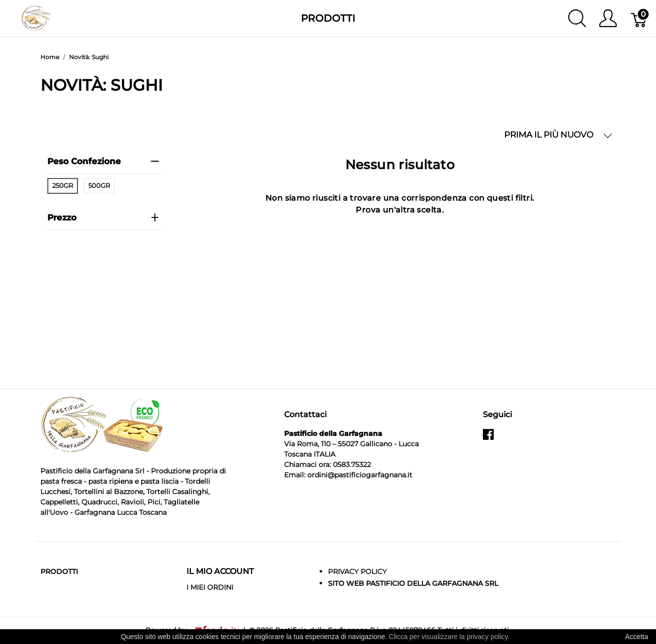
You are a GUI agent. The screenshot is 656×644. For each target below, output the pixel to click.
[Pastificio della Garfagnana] (36, 18)
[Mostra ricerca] (577, 18)
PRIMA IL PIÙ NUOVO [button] (558, 135)
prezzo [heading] (103, 217)
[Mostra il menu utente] (608, 18)
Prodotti (328, 18)
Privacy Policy (357, 572)
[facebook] (488, 438)
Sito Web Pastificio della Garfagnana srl (413, 583)
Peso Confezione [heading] (103, 161)
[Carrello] (639, 18)
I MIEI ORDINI (210, 587)
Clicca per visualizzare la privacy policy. (449, 637)
